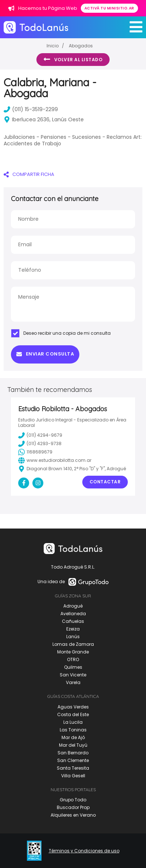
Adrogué (73, 606)
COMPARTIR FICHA (29, 174)
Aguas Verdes (73, 707)
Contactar (105, 482)
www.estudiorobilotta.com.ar (55, 460)
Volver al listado (73, 59)
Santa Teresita (73, 768)
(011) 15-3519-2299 (31, 109)
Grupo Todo (73, 800)
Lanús (73, 637)
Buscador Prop (73, 807)
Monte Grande (73, 652)
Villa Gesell (73, 776)
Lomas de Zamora (73, 644)
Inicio (53, 46)
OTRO (73, 659)
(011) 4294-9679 (40, 435)
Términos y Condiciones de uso (84, 851)
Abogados (81, 46)
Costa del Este (73, 714)
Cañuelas (73, 621)
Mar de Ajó (73, 737)
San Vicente (73, 675)
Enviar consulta (45, 354)
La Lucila (73, 722)
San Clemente (73, 760)
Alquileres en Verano (73, 815)
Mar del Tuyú (73, 745)
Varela (73, 682)
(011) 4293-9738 (40, 444)
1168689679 (35, 452)
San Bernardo (73, 753)
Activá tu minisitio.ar (109, 8)
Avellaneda (73, 614)
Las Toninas (73, 730)
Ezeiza (73, 629)
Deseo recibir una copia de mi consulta (61, 333)
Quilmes (73, 667)
